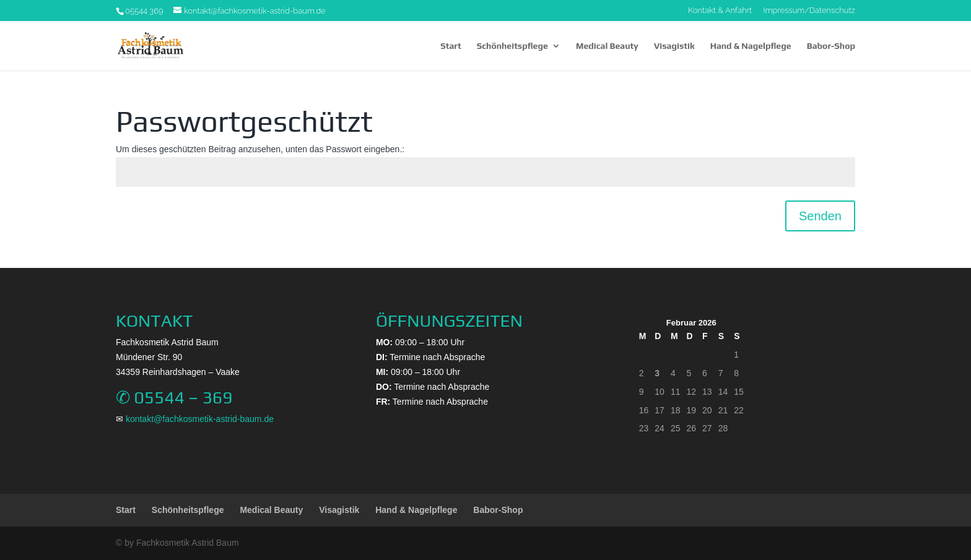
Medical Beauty (607, 46)
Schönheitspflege (512, 46)
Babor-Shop (831, 46)
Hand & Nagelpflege (751, 46)
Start (451, 46)
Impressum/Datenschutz (809, 11)
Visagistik (674, 46)
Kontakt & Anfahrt (720, 11)
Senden (820, 216)
